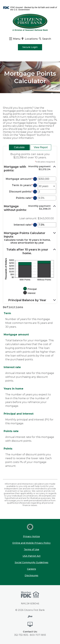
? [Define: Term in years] (35, 185)
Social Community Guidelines (32, 562)
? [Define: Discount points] (35, 192)
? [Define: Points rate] (35, 198)
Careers (32, 569)
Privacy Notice (31, 536)
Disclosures (31, 575)
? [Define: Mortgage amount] (35, 179)
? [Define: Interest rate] (35, 225)
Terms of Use (32, 549)
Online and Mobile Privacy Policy (31, 543)
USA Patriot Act (32, 556)
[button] (30, 168)
